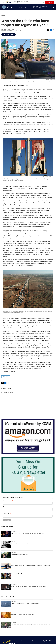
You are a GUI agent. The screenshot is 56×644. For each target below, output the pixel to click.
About (22, 641)
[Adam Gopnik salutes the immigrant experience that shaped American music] (6, 566)
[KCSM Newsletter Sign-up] (28, 475)
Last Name (7, 513)
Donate (50, 2)
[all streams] (54, 7)
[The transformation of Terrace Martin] (6, 544)
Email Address (8, 501)
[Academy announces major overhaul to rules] (6, 615)
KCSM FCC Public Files (47, 641)
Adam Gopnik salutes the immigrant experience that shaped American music (31, 565)
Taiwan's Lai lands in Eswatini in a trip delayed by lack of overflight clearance (31, 625)
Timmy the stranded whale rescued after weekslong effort (26, 604)
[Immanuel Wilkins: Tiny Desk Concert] (6, 576)
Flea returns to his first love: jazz (20, 555)
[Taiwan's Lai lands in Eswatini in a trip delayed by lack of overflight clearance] (6, 625)
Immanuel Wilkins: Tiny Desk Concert (21, 574)
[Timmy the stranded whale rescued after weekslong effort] (6, 604)
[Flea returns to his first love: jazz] (6, 555)
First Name (6, 507)
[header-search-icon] (43, 2)
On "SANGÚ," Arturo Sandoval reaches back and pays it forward (28, 533)
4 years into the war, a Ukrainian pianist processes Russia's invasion (29, 586)
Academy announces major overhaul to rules (23, 614)
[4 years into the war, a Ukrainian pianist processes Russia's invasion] (6, 587)
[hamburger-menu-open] (4, 2)
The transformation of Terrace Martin (21, 544)
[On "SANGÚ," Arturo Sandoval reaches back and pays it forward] (6, 534)
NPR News (4, 16)
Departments (35, 641)
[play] (4, 7)
